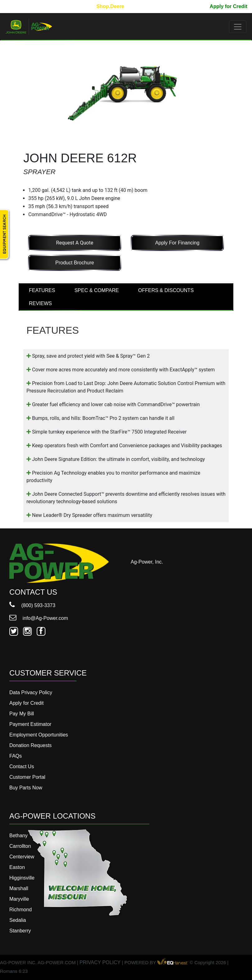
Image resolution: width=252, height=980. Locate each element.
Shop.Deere (110, 6)
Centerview (22, 857)
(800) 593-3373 (32, 605)
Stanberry (20, 931)
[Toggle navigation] (238, 27)
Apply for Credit (229, 6)
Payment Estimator (30, 724)
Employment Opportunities (39, 735)
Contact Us (22, 766)
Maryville (19, 899)
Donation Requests (30, 745)
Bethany (19, 836)
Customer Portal (27, 777)
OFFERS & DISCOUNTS (166, 290)
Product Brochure (75, 263)
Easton (17, 867)
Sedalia (18, 920)
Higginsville (22, 878)
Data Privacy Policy (31, 692)
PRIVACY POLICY (100, 962)
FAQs (16, 756)
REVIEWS (40, 303)
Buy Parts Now (26, 788)
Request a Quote (75, 243)
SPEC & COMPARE (97, 290)
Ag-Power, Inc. (147, 562)
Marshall (19, 888)
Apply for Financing (177, 243)
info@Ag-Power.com (39, 618)
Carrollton (20, 846)
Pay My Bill (192, 6)
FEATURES (42, 290)
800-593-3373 (23, 6)
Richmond (21, 910)
